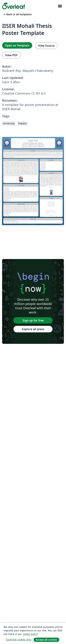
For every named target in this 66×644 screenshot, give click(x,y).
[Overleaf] (14, 6)
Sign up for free (33, 320)
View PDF (11, 55)
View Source (46, 46)
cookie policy (30, 634)
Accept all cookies (46, 640)
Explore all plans (33, 329)
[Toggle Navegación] (60, 6)
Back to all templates (17, 14)
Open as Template (17, 45)
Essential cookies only (19, 639)
